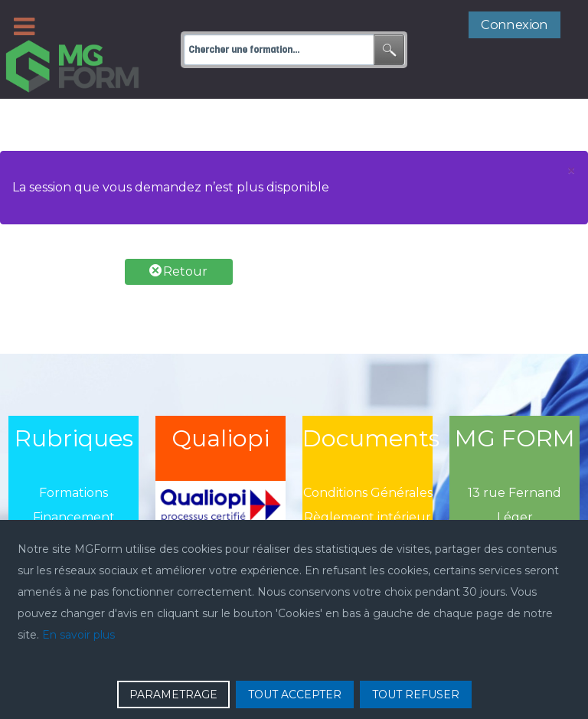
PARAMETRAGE (173, 694)
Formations (73, 458)
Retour (178, 237)
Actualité (74, 507)
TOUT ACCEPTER (295, 694)
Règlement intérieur (367, 483)
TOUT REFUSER (416, 694)
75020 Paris (515, 507)
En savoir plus (78, 635)
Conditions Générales (368, 458)
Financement (74, 483)
